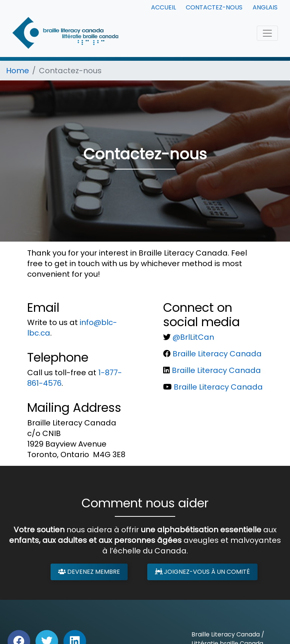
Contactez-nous (214, 7)
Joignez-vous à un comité (202, 572)
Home (18, 71)
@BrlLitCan (193, 337)
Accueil (164, 7)
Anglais (265, 7)
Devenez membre (89, 572)
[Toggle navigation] (267, 33)
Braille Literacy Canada (217, 354)
